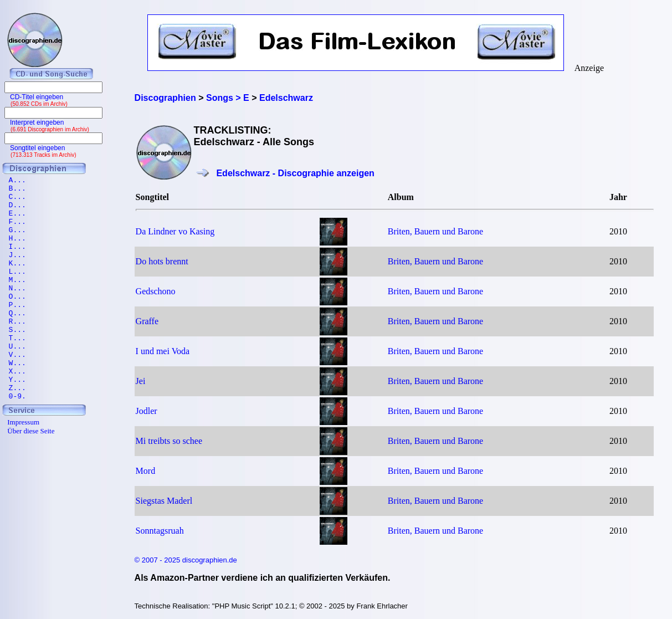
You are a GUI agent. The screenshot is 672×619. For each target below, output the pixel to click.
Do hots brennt (162, 261)
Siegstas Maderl (164, 501)
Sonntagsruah (160, 531)
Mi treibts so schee (169, 441)
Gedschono (156, 291)
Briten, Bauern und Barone (435, 231)
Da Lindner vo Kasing (175, 231)
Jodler (147, 411)
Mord (146, 471)
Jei (141, 381)
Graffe (147, 321)
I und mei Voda (163, 351)
